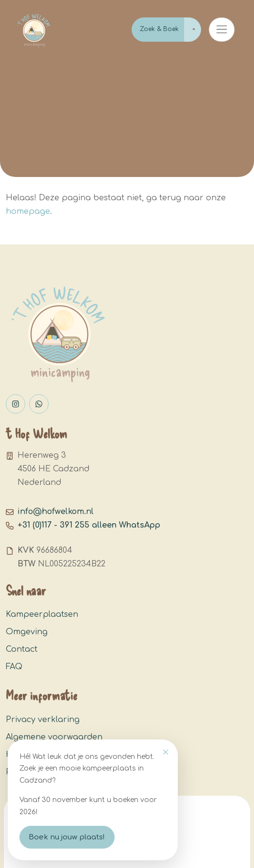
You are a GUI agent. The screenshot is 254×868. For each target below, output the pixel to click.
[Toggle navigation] (222, 30)
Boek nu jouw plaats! (67, 837)
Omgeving (27, 632)
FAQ (14, 667)
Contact (22, 649)
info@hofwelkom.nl (56, 512)
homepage (28, 211)
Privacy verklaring (43, 720)
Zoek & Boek (159, 29)
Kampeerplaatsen (42, 614)
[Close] (166, 752)
